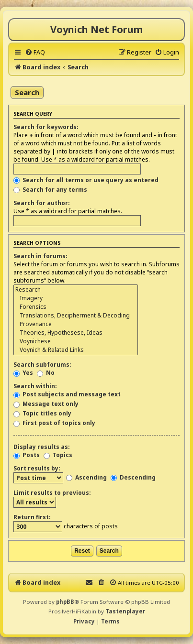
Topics (58, 455)
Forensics (76, 307)
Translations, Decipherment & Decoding (76, 316)
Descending (133, 477)
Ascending (86, 477)
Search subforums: (42, 365)
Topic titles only (42, 413)
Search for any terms (50, 190)
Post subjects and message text (67, 394)
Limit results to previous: (52, 493)
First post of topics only (54, 423)
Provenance (76, 324)
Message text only (46, 404)
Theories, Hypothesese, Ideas (76, 333)
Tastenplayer (125, 611)
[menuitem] (35, 52)
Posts (27, 455)
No (46, 373)
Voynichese (76, 341)
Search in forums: (40, 256)
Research (76, 290)
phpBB (65, 602)
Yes (23, 373)
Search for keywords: (46, 127)
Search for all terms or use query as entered (86, 180)
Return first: (32, 517)
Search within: (35, 386)
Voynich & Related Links (76, 350)
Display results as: (42, 447)
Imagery (76, 298)
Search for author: (42, 203)
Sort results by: (37, 468)
